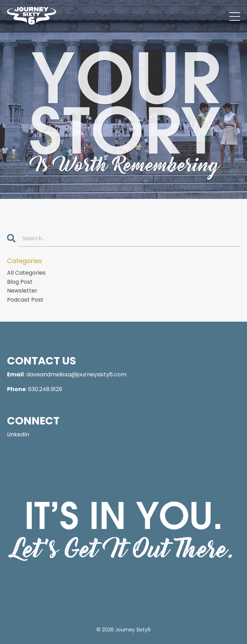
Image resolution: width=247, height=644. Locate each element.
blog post (20, 282)
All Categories (26, 273)
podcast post (25, 300)
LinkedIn (18, 434)
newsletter (22, 291)
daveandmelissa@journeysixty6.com (76, 374)
